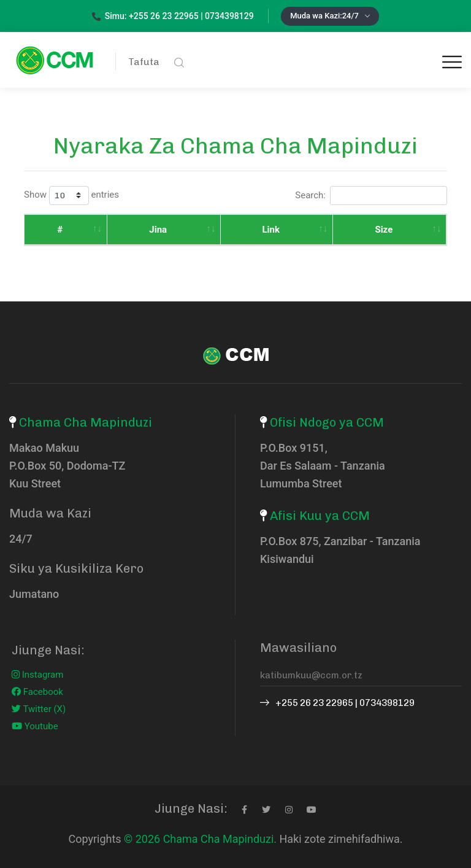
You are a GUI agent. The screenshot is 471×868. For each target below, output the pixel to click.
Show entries (71, 196)
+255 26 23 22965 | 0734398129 (337, 703)
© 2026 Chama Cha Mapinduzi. (200, 839)
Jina (123, 230)
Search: (371, 196)
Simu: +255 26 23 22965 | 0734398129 (173, 16)
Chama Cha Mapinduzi (86, 422)
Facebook (37, 692)
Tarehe (388, 230)
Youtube (35, 726)
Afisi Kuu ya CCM (320, 516)
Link (208, 230)
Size (293, 230)
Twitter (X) (39, 709)
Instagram (37, 675)
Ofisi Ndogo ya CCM (327, 422)
